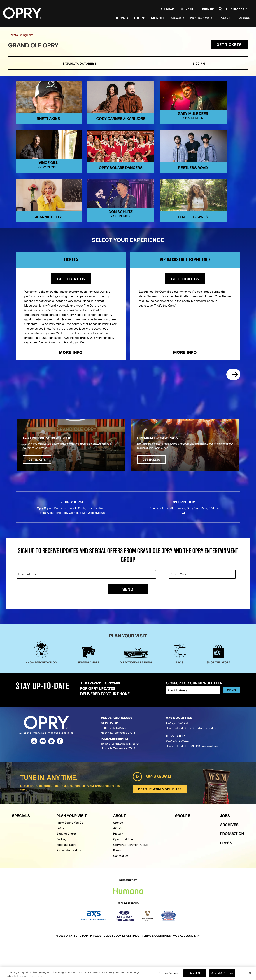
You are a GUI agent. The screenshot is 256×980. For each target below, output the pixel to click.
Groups (244, 18)
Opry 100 (186, 10)
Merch (157, 18)
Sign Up (208, 10)
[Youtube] (43, 776)
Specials (178, 18)
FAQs (60, 862)
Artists (118, 862)
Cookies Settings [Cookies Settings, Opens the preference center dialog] (169, 973)
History (118, 868)
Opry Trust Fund (124, 873)
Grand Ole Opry (35, 47)
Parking (62, 873)
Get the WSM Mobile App (160, 823)
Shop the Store (66, 879)
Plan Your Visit (201, 18)
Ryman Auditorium (69, 885)
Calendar (166, 10)
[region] (128, 973)
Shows (121, 18)
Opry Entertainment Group (131, 879)
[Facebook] (60, 776)
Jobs (225, 850)
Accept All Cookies (222, 973)
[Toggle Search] (220, 10)
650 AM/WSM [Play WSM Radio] (151, 811)
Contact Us (121, 890)
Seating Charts (67, 868)
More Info (71, 386)
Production (232, 868)
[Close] (250, 973)
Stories (118, 857)
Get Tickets (229, 46)
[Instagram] (51, 776)
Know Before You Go (70, 857)
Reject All (195, 973)
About (225, 18)
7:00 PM (188, 65)
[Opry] (23, 14)
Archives (229, 859)
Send (128, 624)
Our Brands (237, 9)
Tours (139, 18)
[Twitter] (34, 776)
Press (117, 885)
